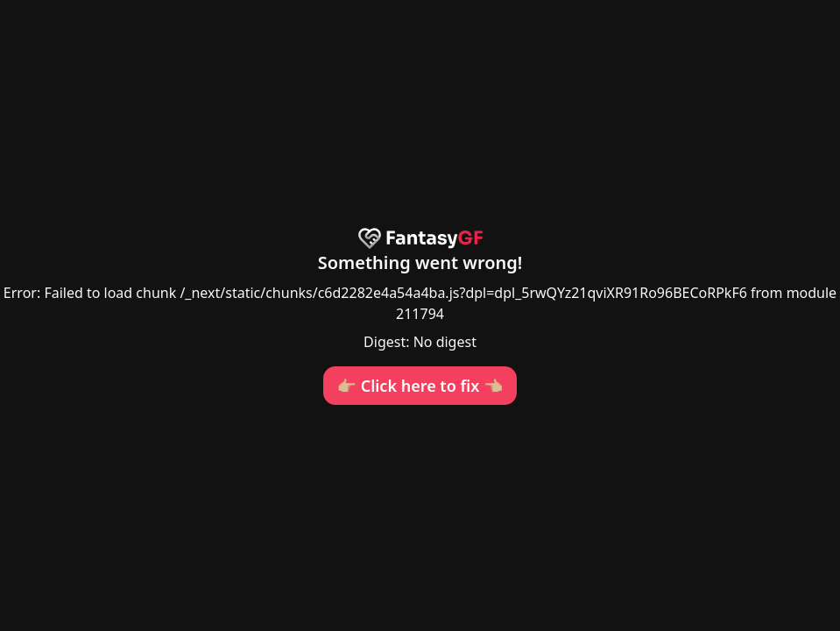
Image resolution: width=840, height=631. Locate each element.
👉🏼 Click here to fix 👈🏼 (420, 386)
